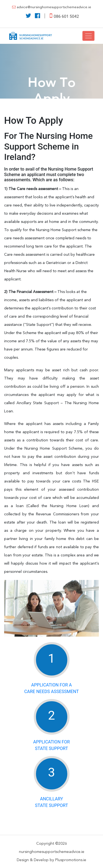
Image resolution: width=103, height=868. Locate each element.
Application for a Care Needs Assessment (51, 688)
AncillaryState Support (51, 802)
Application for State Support (51, 745)
